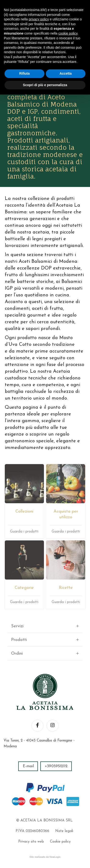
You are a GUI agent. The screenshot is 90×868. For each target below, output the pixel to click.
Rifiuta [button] (24, 73)
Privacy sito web (31, 842)
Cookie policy (60, 842)
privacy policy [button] (39, 19)
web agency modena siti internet (45, 857)
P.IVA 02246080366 (32, 831)
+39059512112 (56, 766)
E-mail (28, 766)
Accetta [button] (66, 73)
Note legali (64, 831)
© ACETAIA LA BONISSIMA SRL (44, 821)
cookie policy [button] (68, 33)
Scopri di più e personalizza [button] (45, 85)
